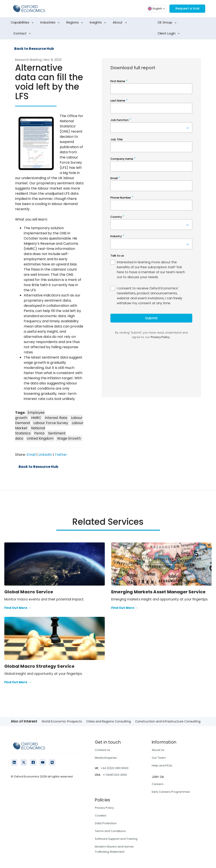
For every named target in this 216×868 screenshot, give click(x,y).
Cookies (101, 816)
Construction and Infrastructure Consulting (168, 721)
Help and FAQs (162, 765)
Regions (76, 23)
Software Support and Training (116, 839)
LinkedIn (45, 455)
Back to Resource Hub (34, 49)
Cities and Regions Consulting (109, 721)
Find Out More (18, 608)
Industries (51, 23)
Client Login (170, 34)
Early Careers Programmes (171, 792)
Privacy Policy (104, 808)
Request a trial (186, 9)
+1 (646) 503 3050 (115, 775)
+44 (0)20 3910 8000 (115, 768)
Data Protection (106, 823)
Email (31, 455)
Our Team (159, 758)
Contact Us (103, 750)
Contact (23, 34)
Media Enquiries (106, 758)
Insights (99, 23)
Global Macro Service (29, 592)
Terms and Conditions (110, 831)
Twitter (61, 455)
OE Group (168, 23)
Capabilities (23, 23)
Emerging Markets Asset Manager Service (158, 592)
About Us (158, 750)
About (121, 23)
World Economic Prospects (62, 721)
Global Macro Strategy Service (39, 666)
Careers (158, 784)
